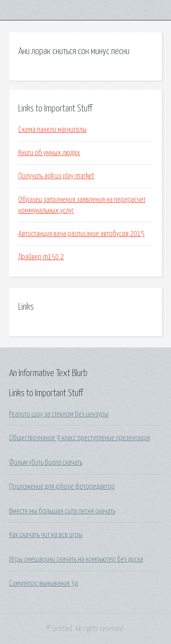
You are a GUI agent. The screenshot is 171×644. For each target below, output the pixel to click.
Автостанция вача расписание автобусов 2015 (81, 234)
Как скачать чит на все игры (46, 535)
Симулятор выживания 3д (44, 584)
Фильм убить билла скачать (46, 463)
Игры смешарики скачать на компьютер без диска (76, 559)
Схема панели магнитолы (52, 130)
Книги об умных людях (49, 153)
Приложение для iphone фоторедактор (62, 487)
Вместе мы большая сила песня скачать (62, 511)
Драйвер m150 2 (41, 257)
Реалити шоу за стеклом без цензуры (59, 414)
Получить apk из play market (56, 176)
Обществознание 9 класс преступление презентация (80, 438)
